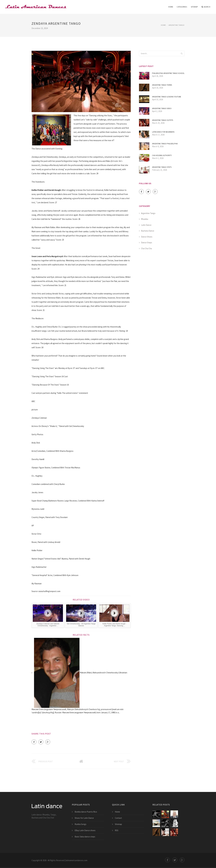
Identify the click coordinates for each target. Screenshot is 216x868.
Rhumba (145, 219)
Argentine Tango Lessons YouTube (167, 97)
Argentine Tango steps (162, 167)
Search (206, 7)
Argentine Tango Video (162, 108)
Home (171, 7)
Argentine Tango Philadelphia (165, 144)
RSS (117, 830)
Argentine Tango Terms (162, 85)
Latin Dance (146, 225)
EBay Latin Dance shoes (85, 830)
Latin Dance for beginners (163, 132)
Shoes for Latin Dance (84, 818)
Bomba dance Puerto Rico (86, 812)
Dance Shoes (147, 237)
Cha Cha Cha (146, 248)
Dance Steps (147, 243)
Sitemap (194, 7)
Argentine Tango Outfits (163, 120)
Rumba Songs (81, 824)
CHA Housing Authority (162, 155)
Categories (182, 7)
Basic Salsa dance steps (85, 837)
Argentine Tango (177, 25)
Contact (118, 818)
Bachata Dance (148, 231)
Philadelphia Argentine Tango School (168, 73)
